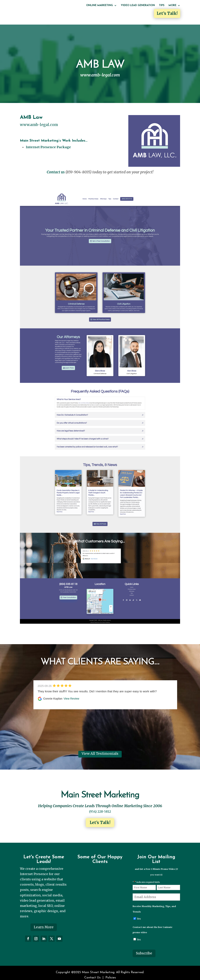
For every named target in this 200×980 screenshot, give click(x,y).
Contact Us (92, 973)
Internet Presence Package (48, 143)
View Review (71, 694)
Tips (162, 5)
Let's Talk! (100, 818)
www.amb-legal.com (39, 120)
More (172, 5)
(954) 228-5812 (100, 807)
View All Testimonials (100, 749)
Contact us (56, 168)
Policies (111, 973)
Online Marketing (100, 5)
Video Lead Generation (138, 5)
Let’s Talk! (167, 13)
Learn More (44, 923)
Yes (139, 914)
